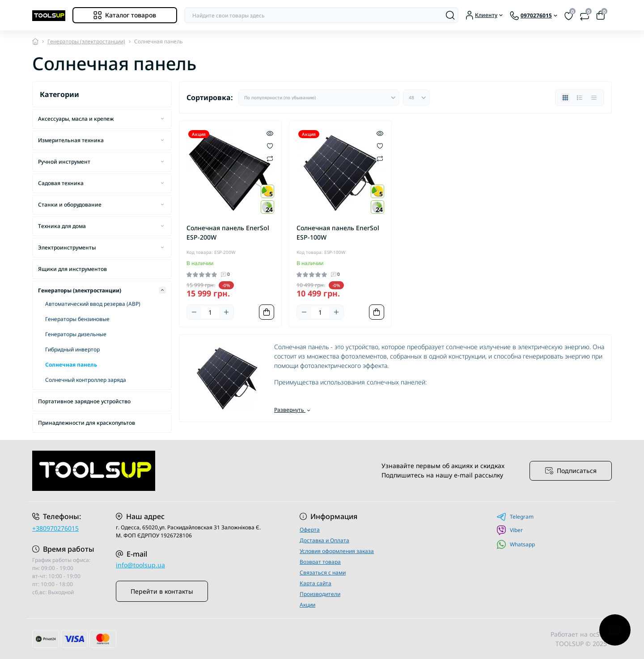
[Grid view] (565, 97)
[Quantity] (210, 312)
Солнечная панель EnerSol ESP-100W (338, 232)
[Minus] (194, 312)
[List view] (580, 97)
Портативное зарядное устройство (84, 401)
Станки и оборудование (70, 205)
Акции (307, 605)
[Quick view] (270, 133)
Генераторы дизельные (76, 334)
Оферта (310, 530)
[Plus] (226, 312)
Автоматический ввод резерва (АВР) (93, 304)
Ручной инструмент (64, 162)
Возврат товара (320, 562)
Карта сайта (316, 583)
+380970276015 (55, 528)
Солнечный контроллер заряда (86, 380)
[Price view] (594, 97)
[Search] (450, 15)
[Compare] (270, 158)
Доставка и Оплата (324, 540)
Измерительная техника (71, 140)
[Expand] (162, 118)
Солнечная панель (71, 365)
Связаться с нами (323, 572)
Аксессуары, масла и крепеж (76, 119)
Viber (510, 530)
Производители (320, 594)
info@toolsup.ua (140, 565)
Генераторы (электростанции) (86, 41)
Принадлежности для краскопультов (87, 423)
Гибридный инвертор (72, 349)
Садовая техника (61, 183)
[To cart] (267, 312)
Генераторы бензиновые (77, 319)
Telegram (515, 517)
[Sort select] (319, 97)
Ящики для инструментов (72, 269)
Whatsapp (516, 544)
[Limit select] (416, 97)
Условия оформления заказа (337, 551)
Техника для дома (62, 226)
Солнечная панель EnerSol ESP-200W (228, 232)
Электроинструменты (67, 247)
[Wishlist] (270, 145)
